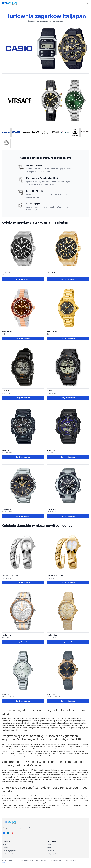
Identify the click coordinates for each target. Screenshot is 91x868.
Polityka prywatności (10, 854)
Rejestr (5, 848)
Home (5, 845)
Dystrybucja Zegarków (54, 854)
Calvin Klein (51, 851)
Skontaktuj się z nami (10, 851)
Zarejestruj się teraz (23, 279)
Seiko (49, 848)
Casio (49, 845)
